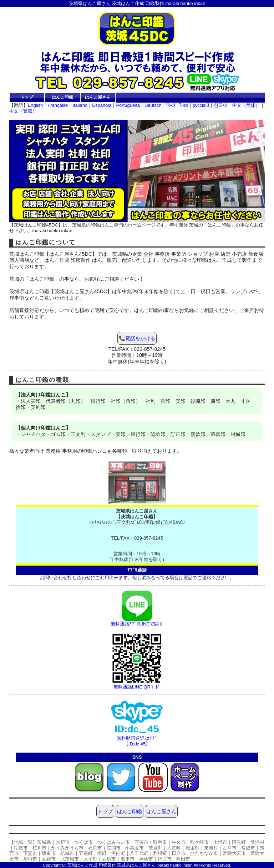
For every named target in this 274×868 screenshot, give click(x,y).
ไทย (184, 105)
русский (201, 105)
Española (102, 105)
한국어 (221, 105)
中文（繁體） (23, 111)
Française (58, 105)
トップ (27, 97)
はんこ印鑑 (62, 97)
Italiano (80, 105)
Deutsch (153, 105)
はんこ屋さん (98, 97)
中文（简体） (246, 105)
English (35, 105)
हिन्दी (171, 105)
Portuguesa (128, 105)
